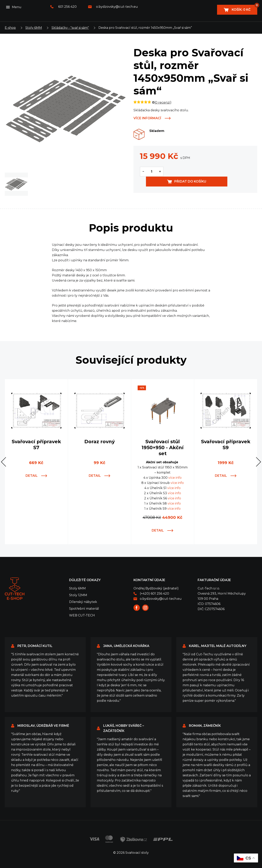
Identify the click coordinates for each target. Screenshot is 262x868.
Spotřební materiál (84, 609)
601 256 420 (67, 7)
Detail (32, 476)
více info (175, 478)
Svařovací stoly (15, 589)
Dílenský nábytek (83, 602)
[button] (6, 462)
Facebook (137, 608)
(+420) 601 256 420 (154, 594)
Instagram (145, 608)
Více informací (147, 118)
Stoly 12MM (78, 595)
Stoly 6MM (34, 28)
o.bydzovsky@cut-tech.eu (117, 7)
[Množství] (152, 172)
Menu (17, 7)
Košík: (244, 8)
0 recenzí (163, 102)
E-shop (10, 28)
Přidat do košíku (214, 172)
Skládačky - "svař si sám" (70, 28)
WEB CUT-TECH (82, 615)
